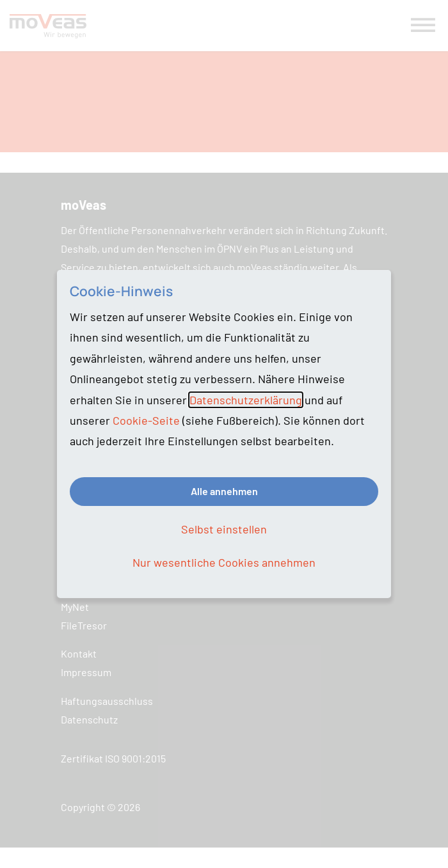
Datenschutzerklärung (246, 400)
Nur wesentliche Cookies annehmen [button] (224, 562)
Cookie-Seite (146, 420)
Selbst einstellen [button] (224, 529)
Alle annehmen (224, 491)
